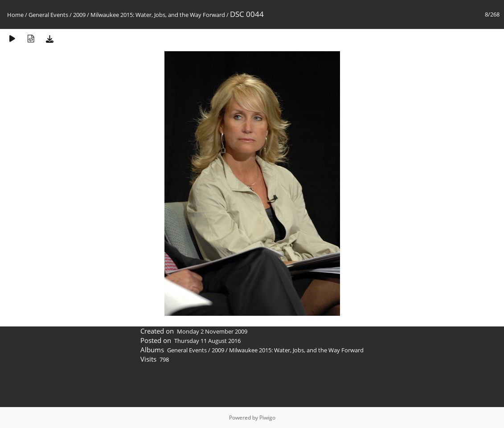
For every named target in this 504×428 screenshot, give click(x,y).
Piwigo (267, 418)
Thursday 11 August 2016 (207, 341)
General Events (48, 15)
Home (15, 15)
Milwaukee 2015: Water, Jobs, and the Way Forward (158, 15)
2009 (79, 15)
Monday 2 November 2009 (212, 331)
